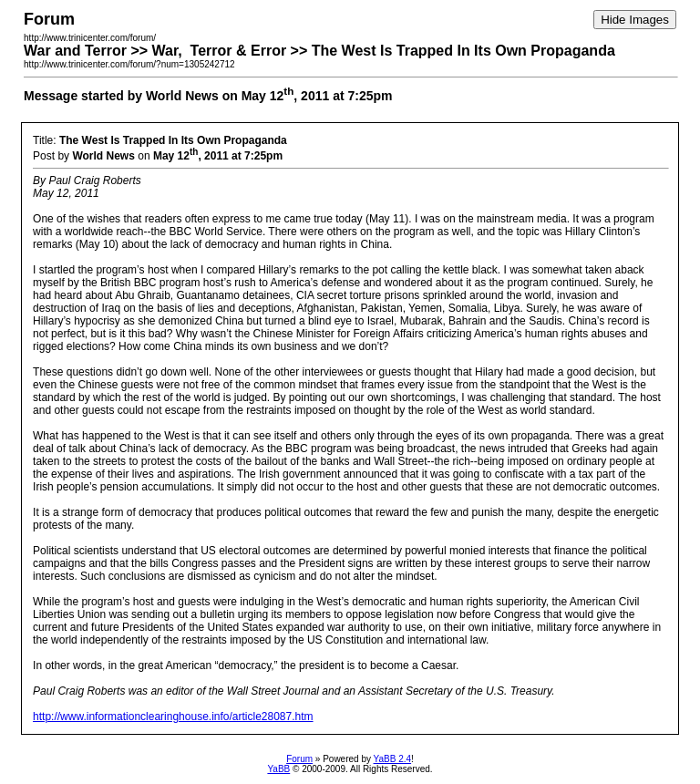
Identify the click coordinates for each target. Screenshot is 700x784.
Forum (299, 759)
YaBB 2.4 (393, 759)
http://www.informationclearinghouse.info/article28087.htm (173, 717)
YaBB (278, 769)
